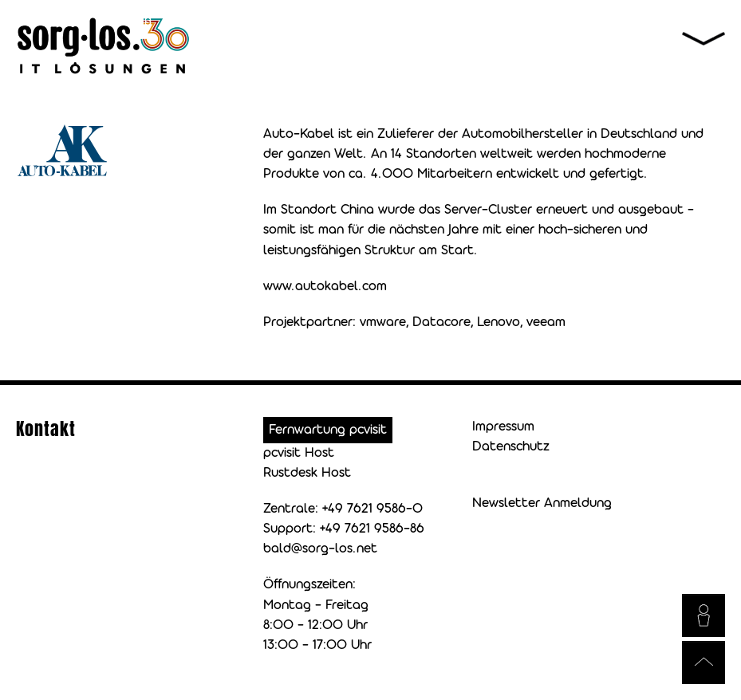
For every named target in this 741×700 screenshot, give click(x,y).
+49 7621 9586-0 (372, 509)
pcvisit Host (299, 453)
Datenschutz (511, 447)
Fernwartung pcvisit (328, 430)
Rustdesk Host (307, 473)
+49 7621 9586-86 (372, 529)
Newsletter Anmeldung (542, 503)
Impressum (503, 427)
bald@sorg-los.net (320, 549)
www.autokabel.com (325, 287)
